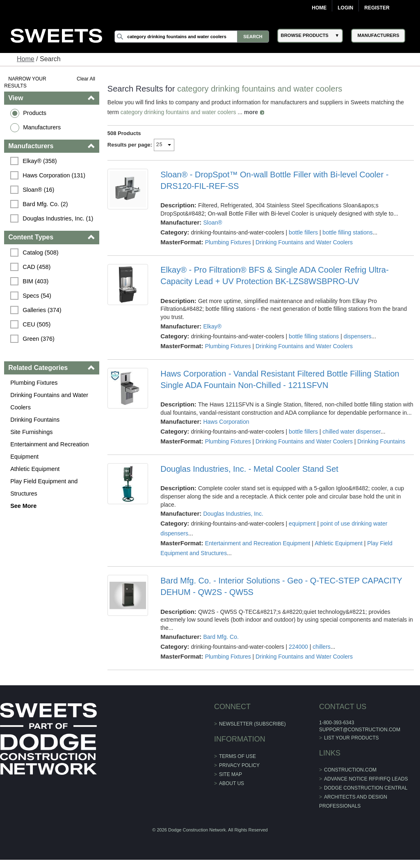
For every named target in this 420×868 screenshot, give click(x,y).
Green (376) (39, 339)
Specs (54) (37, 296)
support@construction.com (360, 730)
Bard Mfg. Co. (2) (45, 204)
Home (319, 8)
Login (345, 8)
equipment (302, 524)
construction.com (350, 770)
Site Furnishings (31, 432)
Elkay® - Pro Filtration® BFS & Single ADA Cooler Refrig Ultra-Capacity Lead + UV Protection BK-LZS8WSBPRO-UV (274, 276)
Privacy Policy (239, 765)
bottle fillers (303, 232)
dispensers (358, 336)
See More (23, 506)
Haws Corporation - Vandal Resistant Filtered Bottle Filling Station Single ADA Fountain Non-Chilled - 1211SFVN (280, 379)
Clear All (86, 79)
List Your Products (352, 738)
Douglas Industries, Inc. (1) (58, 218)
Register (377, 8)
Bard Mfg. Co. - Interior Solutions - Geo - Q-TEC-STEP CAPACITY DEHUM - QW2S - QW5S (281, 586)
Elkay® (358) (40, 161)
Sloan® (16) (38, 190)
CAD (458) (37, 267)
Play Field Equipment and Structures (44, 487)
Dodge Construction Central (366, 788)
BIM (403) (35, 281)
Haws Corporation (226, 422)
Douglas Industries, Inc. (233, 514)
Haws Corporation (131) (54, 175)
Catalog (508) (40, 253)
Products (35, 113)
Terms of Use (237, 756)
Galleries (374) (42, 310)
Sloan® (212, 223)
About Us (232, 783)
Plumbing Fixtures (34, 383)
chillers (322, 647)
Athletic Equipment (35, 469)
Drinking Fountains (35, 420)
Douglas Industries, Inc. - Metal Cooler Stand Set (249, 469)
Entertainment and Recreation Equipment (49, 450)
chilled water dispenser (352, 432)
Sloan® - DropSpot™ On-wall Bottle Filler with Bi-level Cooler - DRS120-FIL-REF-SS (274, 180)
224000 (298, 647)
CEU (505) (37, 324)
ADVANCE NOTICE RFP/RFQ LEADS (366, 779)
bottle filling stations (347, 232)
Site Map (231, 774)
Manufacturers (42, 127)
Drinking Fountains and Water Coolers (49, 401)
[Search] (192, 37)
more (251, 112)
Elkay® (212, 326)
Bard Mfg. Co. (221, 637)
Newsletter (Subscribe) (252, 724)
